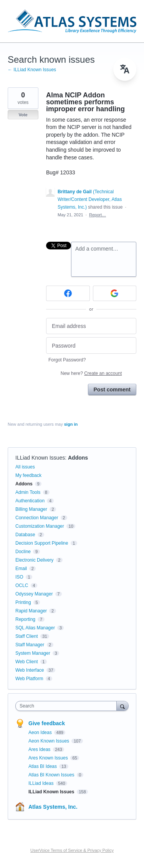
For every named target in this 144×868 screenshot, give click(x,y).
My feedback (28, 475)
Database (25, 535)
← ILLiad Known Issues (32, 70)
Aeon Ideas (41, 733)
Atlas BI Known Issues (52, 775)
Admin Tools (28, 492)
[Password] (91, 345)
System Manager (33, 653)
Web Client (26, 662)
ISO (19, 577)
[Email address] (91, 326)
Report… (98, 215)
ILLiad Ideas (42, 783)
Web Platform (29, 679)
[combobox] (68, 706)
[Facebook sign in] (68, 293)
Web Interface (30, 670)
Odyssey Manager (34, 594)
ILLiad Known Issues (40, 458)
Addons (78, 458)
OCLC (22, 585)
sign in (71, 424)
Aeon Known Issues (49, 741)
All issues (25, 467)
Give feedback (47, 723)
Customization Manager (40, 526)
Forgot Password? (67, 360)
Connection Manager (37, 518)
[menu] (125, 69)
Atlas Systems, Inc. (53, 807)
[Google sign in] (115, 293)
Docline (23, 552)
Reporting (25, 619)
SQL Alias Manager (35, 628)
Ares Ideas (40, 749)
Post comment (112, 390)
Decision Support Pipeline (42, 543)
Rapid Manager (31, 611)
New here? (91, 373)
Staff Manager (30, 645)
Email (21, 569)
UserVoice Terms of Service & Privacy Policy (72, 850)
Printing (23, 602)
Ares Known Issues (49, 758)
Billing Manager (31, 509)
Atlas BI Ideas (43, 766)
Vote (23, 115)
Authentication (30, 501)
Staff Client (26, 636)
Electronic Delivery (34, 560)
